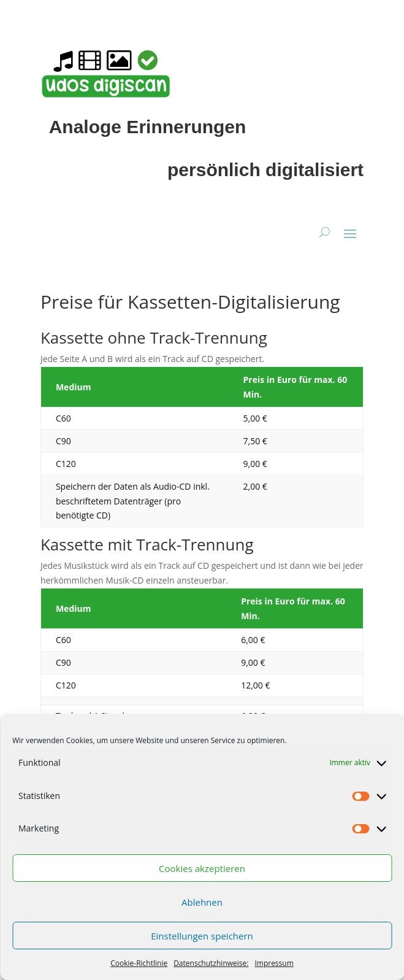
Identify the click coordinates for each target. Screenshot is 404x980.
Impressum (274, 963)
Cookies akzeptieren (202, 868)
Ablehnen (202, 902)
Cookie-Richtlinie (139, 963)
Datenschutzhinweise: (211, 963)
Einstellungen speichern (202, 936)
